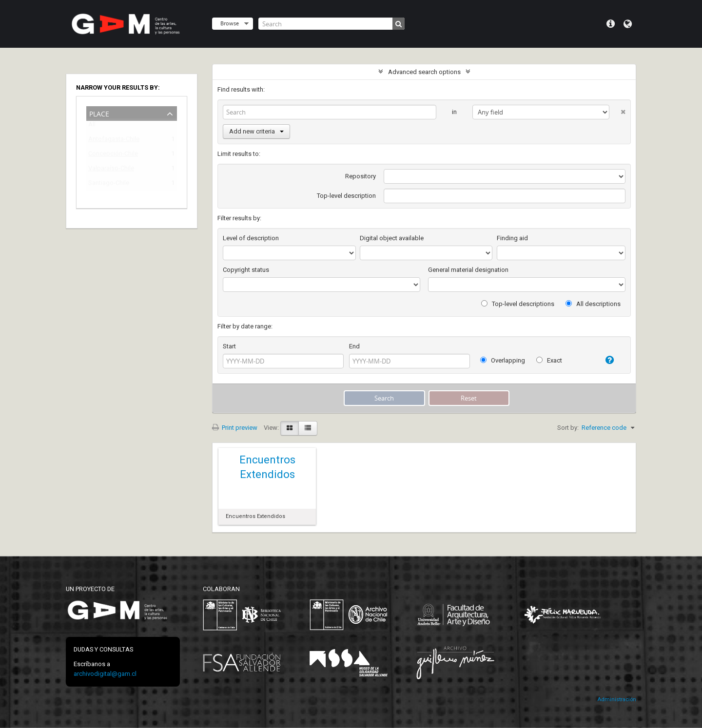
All (92, 126)
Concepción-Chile (113, 155)
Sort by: (568, 428)
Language (628, 24)
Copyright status (246, 270)
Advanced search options (424, 72)
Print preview (235, 428)
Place (99, 113)
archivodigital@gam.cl (105, 674)
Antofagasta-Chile (114, 141)
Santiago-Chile (109, 184)
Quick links (611, 24)
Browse (230, 23)
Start (229, 346)
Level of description (251, 238)
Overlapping (503, 360)
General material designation (468, 270)
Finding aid (512, 238)
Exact (549, 360)
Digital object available (392, 238)
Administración (617, 699)
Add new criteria (256, 131)
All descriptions (593, 304)
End (354, 346)
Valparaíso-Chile (111, 170)
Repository (361, 176)
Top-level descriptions (518, 304)
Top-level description (346, 196)
